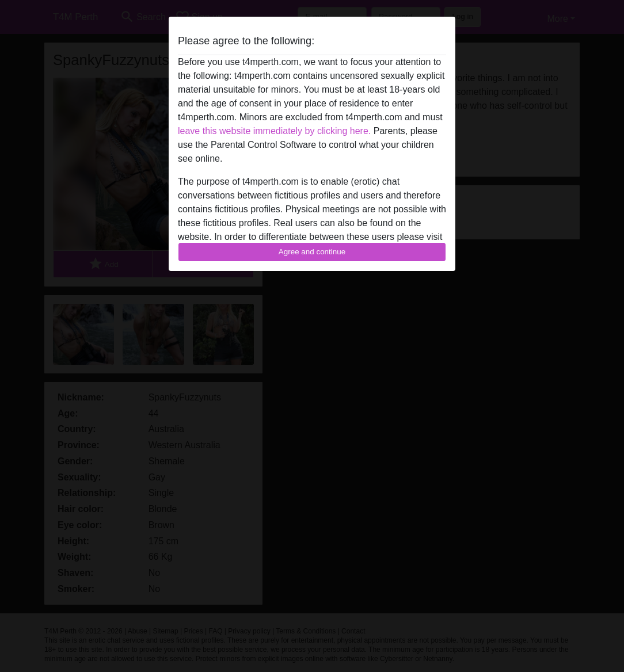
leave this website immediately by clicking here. (274, 131)
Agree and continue (312, 252)
